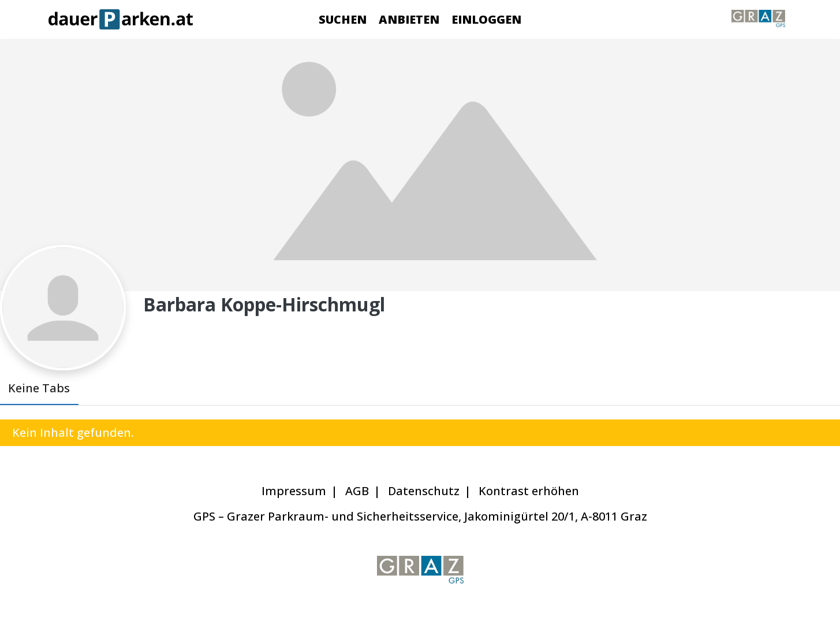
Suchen (343, 19)
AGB (357, 491)
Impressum (294, 491)
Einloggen (486, 19)
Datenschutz (424, 491)
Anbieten (409, 19)
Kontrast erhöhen (529, 491)
